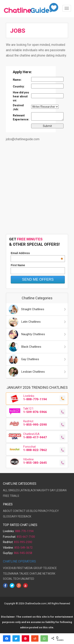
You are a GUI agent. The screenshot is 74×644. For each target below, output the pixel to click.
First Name (18, 265)
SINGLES (14, 490)
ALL (5, 490)
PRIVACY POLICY (48, 511)
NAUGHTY (43, 490)
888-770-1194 (24, 531)
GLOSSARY (10, 516)
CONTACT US (21, 511)
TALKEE (24, 574)
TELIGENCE (50, 568)
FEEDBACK (24, 516)
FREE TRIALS (11, 496)
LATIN (23, 490)
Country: (19, 86)
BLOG (34, 511)
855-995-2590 (23, 542)
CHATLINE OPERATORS (19, 561)
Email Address (37, 253)
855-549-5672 (23, 548)
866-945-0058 (23, 553)
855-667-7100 (26, 537)
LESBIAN (61, 490)
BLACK (32, 490)
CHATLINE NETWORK (42, 574)
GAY (52, 490)
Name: (17, 80)
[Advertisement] (37, 190)
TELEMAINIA (11, 574)
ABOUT (8, 511)
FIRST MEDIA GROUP (30, 568)
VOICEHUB (9, 568)
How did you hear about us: (21, 96)
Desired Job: (18, 107)
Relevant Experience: (21, 117)
